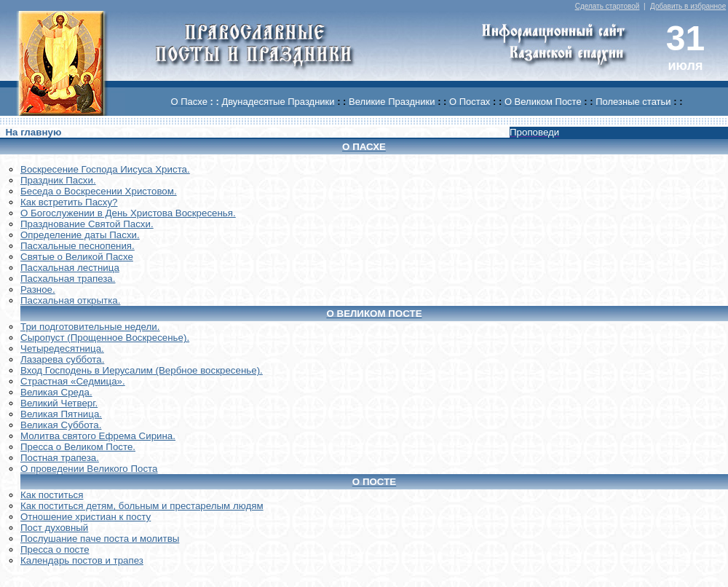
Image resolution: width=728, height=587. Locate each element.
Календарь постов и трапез (82, 560)
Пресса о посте (55, 549)
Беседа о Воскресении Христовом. (99, 191)
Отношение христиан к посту (86, 517)
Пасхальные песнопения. (78, 246)
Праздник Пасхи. (58, 180)
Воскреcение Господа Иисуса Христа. (105, 169)
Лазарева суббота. (62, 359)
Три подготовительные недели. (90, 327)
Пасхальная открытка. (70, 300)
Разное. (38, 289)
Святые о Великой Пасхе (77, 257)
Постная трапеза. (60, 458)
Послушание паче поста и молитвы (100, 539)
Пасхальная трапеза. (68, 279)
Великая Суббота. (61, 425)
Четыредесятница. (62, 348)
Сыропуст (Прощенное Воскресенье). (105, 338)
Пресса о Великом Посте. (78, 447)
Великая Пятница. (61, 414)
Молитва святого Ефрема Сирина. (98, 436)
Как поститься (52, 495)
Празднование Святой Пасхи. (87, 224)
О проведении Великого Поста (89, 469)
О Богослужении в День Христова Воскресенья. (128, 213)
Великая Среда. (56, 392)
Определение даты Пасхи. (80, 235)
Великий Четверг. (59, 403)
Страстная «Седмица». (73, 381)
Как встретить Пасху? (69, 202)
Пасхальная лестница (70, 268)
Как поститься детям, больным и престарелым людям (142, 506)
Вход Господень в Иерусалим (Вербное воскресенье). (142, 370)
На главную (33, 132)
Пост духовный (54, 528)
